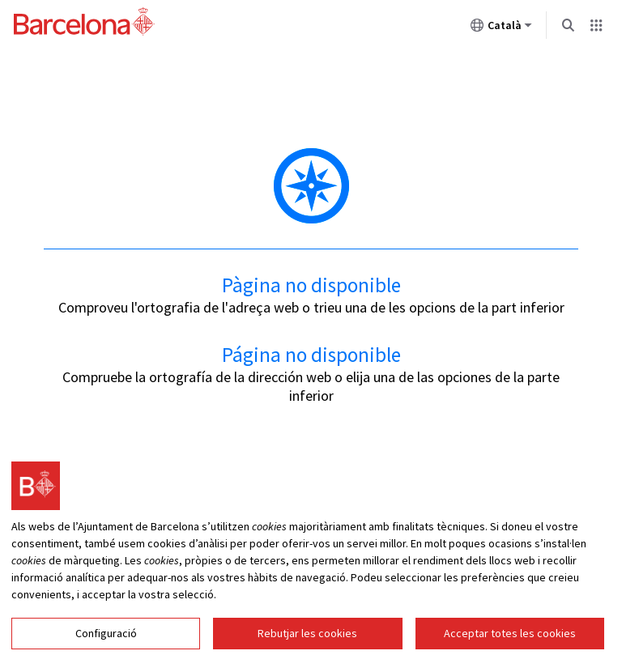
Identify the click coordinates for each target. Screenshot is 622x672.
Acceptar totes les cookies (510, 636)
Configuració (106, 636)
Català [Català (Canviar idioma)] (501, 28)
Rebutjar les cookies (307, 636)
